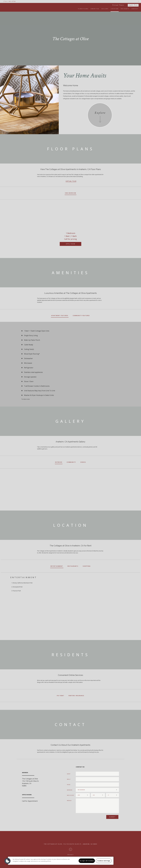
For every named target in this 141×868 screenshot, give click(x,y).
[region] (61, 861)
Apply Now (133, 5)
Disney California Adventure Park (23, 583)
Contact (135, 9)
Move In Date (70, 795)
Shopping (87, 566)
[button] (8, 861)
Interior (59, 462)
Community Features (81, 316)
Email (69, 779)
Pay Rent (61, 696)
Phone (69, 785)
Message (69, 801)
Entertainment (57, 566)
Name (68, 774)
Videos (83, 462)
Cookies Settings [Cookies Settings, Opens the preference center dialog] (104, 861)
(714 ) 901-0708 (9, 1)
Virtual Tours (118, 5)
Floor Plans (83, 9)
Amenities (95, 9)
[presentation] (86, 818)
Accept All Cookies (87, 861)
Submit (112, 817)
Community (71, 462)
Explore (100, 113)
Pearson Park (17, 591)
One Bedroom (70, 193)
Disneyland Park (18, 587)
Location (115, 9)
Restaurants (73, 566)
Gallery (105, 9)
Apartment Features (60, 316)
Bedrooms (70, 790)
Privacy (71, 855)
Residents (125, 9)
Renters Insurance (76, 696)
